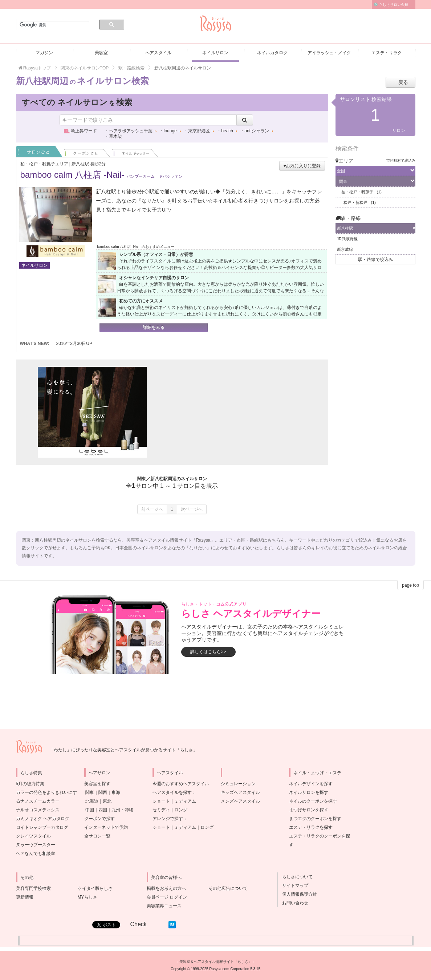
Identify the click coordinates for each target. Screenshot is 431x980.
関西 (103, 792)
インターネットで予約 (106, 827)
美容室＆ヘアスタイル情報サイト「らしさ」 (216, 962)
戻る (403, 82)
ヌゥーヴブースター (36, 845)
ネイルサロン (215, 53)
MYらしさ (88, 897)
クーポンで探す (99, 819)
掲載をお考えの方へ (166, 888)
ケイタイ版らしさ (95, 888)
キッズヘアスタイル (240, 792)
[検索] (54, 25)
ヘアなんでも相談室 (36, 854)
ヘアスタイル (158, 53)
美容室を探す (97, 784)
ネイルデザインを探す (311, 784)
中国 (90, 810)
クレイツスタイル (33, 836)
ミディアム (185, 801)
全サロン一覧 (97, 836)
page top (410, 585)
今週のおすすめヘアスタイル (181, 784)
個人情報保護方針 (297, 894)
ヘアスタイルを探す (172, 792)
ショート (161, 801)
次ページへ (192, 509)
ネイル (135, 152)
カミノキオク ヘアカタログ (43, 819)
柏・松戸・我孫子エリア (44, 164)
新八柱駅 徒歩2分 (89, 164)
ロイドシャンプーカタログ (42, 827)
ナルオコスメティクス (38, 810)
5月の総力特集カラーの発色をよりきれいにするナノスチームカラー (46, 792)
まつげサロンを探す (309, 810)
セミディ (161, 810)
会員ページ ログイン (167, 897)
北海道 (92, 801)
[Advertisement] (230, 412)
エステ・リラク (387, 53)
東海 (116, 792)
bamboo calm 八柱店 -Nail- (101, 175)
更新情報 (25, 897)
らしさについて (295, 877)
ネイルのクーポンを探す (313, 801)
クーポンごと (87, 152)
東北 (107, 801)
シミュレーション (238, 784)
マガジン (44, 53)
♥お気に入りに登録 (302, 166)
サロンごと (39, 152)
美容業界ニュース (164, 906)
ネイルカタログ (272, 53)
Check (139, 924)
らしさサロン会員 (394, 5)
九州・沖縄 (122, 810)
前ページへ (152, 509)
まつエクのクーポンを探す (315, 819)
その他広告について (228, 888)
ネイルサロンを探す (309, 792)
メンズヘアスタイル (240, 801)
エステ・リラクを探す (311, 827)
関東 (90, 792)
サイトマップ (293, 885)
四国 (103, 810)
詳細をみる (154, 328)
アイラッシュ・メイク (329, 53)
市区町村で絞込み (401, 160)
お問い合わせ (293, 903)
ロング (181, 810)
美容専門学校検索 (33, 888)
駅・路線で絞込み (375, 260)
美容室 (101, 53)
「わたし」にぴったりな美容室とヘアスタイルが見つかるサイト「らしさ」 (123, 750)
